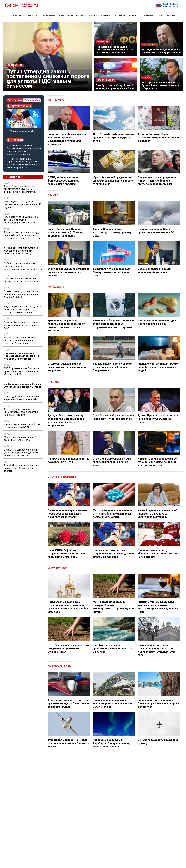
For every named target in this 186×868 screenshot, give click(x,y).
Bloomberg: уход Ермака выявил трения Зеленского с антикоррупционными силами (21, 220)
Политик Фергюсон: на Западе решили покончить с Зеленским (21, 280)
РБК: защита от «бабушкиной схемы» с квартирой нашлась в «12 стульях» (23, 204)
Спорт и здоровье (62, 477)
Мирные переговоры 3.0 (23, 131)
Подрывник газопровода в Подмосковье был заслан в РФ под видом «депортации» (114, 50)
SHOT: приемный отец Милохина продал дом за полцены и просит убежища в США (22, 371)
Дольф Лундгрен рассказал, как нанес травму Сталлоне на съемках (21, 468)
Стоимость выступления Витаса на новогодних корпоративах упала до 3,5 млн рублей (23, 294)
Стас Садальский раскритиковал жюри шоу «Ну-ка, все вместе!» (22, 398)
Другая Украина (19, 106)
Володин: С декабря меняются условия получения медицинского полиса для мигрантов (22, 453)
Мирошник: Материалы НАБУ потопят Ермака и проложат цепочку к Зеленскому (20, 340)
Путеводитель (59, 666)
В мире (53, 195)
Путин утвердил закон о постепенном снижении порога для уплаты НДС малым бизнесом (48, 79)
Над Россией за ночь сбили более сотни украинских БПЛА (22, 426)
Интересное (57, 568)
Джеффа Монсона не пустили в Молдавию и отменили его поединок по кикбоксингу (21, 251)
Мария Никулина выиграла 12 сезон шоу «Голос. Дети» (20, 438)
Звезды (54, 382)
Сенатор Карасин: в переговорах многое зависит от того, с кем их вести (22, 325)
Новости (15, 140)
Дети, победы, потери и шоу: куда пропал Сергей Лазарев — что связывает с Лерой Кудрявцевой (22, 235)
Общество (15, 65)
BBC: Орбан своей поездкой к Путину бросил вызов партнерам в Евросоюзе (161, 85)
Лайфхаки (56, 287)
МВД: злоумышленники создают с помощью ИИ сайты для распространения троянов (22, 310)
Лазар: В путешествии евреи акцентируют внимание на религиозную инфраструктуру (20, 189)
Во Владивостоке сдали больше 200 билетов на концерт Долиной (161, 51)
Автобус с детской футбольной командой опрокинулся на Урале (115, 87)
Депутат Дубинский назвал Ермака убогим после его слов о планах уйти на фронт (21, 412)
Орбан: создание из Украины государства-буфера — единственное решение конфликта (23, 266)
